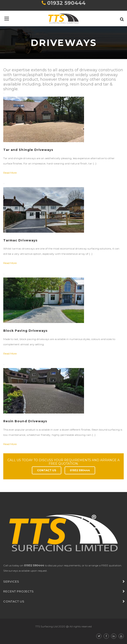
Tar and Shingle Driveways (28, 150)
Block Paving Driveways (25, 331)
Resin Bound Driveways (25, 421)
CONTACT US (47, 470)
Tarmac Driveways (20, 240)
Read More (10, 173)
